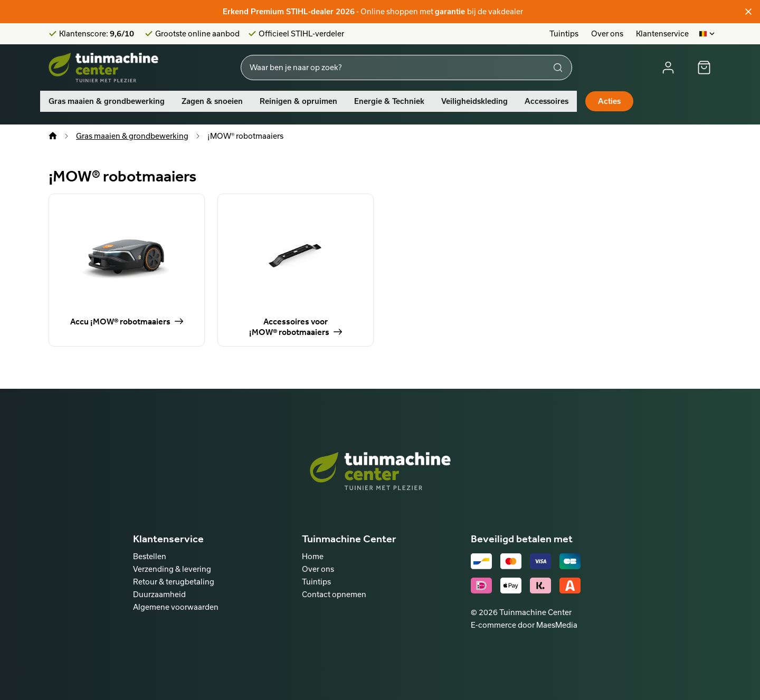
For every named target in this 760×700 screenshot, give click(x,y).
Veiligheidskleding (474, 101)
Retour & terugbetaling (174, 582)
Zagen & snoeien (212, 101)
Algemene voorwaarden (176, 607)
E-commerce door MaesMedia (524, 625)
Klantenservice (662, 33)
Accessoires (547, 101)
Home (313, 556)
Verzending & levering (172, 569)
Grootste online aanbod (197, 34)
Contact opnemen (334, 594)
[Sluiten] (748, 12)
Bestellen (150, 556)
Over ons (607, 33)
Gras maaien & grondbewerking (107, 101)
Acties (609, 101)
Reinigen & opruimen (298, 101)
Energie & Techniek (389, 101)
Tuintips (564, 33)
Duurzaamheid (159, 594)
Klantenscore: (97, 34)
